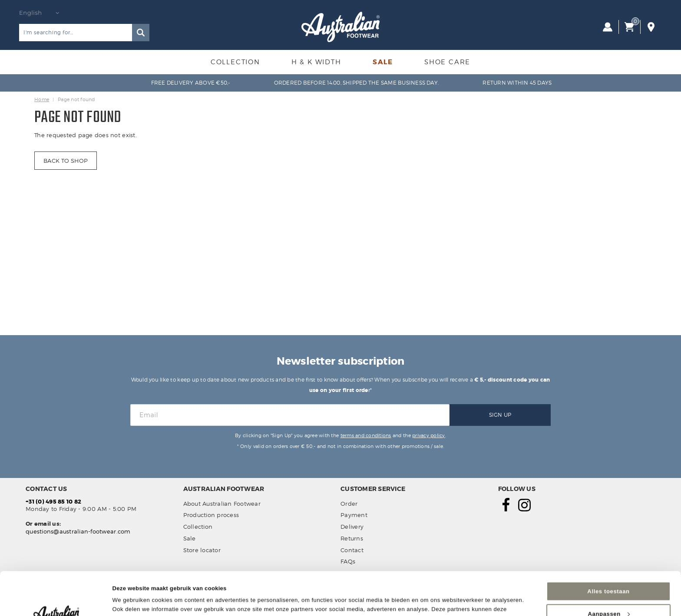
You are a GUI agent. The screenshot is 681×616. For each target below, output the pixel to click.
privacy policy (429, 435)
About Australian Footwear (222, 504)
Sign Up (500, 415)
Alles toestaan (608, 551)
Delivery (352, 527)
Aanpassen (608, 573)
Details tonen (131, 598)
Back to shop (66, 161)
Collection (235, 62)
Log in (608, 27)
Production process (211, 515)
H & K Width (316, 62)
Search (141, 33)
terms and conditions (366, 435)
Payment (354, 515)
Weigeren (608, 596)
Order (349, 504)
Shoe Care (447, 62)
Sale (383, 62)
